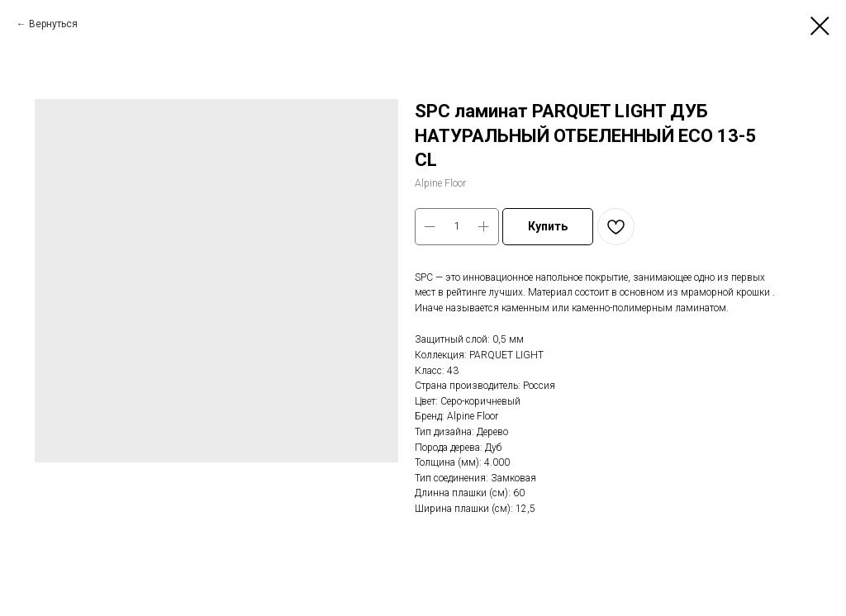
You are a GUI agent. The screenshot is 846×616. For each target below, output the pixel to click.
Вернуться (53, 24)
